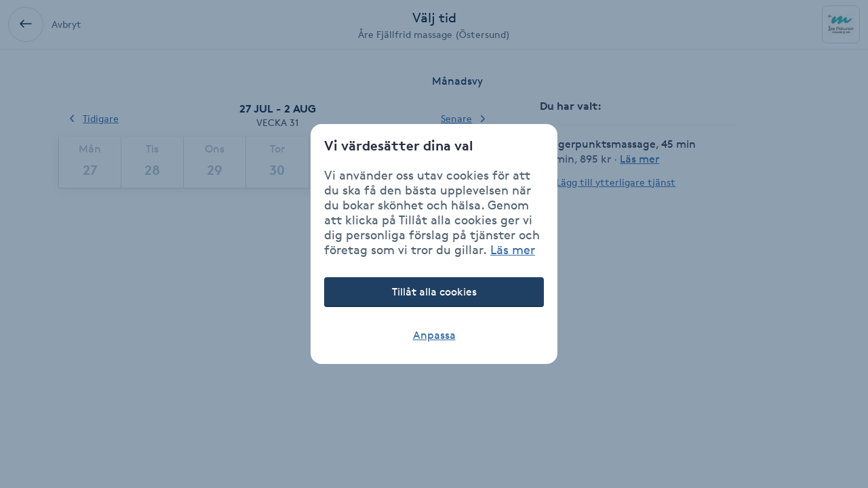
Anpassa (434, 335)
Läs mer (513, 249)
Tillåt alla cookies (434, 292)
